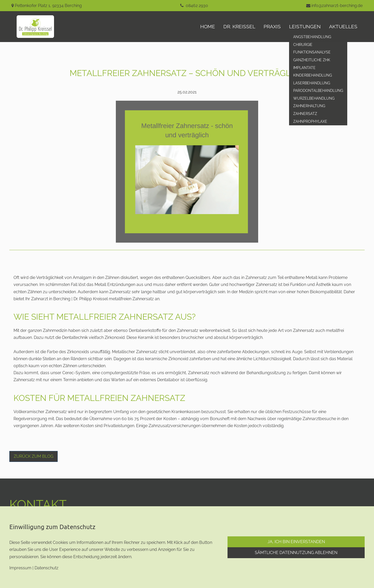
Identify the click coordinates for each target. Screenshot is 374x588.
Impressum (20, 568)
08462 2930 (197, 6)
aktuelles (343, 26)
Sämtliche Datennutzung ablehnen (296, 553)
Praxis (272, 26)
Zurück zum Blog (34, 456)
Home (208, 26)
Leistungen (305, 26)
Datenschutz (46, 568)
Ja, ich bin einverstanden (296, 542)
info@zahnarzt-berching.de (337, 6)
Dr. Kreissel (239, 26)
